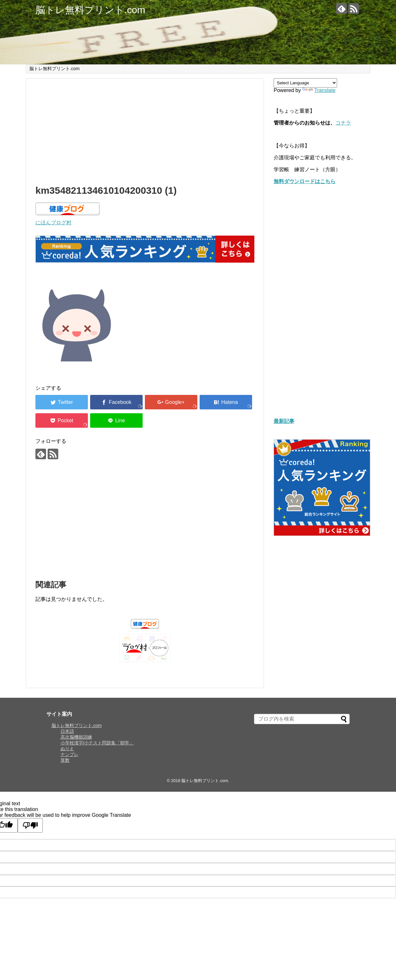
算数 (65, 760)
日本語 (67, 731)
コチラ (343, 123)
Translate (319, 90)
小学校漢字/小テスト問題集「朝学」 (97, 743)
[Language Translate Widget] (305, 83)
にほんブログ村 (53, 223)
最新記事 (284, 421)
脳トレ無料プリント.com (90, 10)
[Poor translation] (30, 825)
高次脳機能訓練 (76, 737)
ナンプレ (70, 754)
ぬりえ (67, 749)
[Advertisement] (145, 130)
